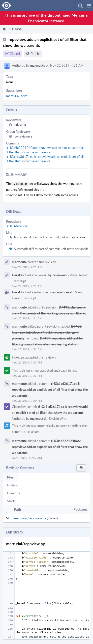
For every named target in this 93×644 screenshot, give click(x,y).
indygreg (20, 125)
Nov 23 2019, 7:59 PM (27, 400)
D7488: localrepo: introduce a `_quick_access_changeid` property (47, 332)
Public (35, 54)
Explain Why (58, 418)
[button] (89, 5)
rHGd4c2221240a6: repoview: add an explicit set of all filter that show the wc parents (46, 150)
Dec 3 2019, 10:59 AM (27, 457)
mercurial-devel (17, 96)
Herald (17, 275)
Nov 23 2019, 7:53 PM (27, 362)
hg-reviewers (23, 136)
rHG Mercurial (17, 225)
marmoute (38, 65)
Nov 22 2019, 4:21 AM (27, 266)
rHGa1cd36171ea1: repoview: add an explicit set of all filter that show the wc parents (45, 159)
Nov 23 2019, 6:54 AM (27, 349)
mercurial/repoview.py (30, 518)
